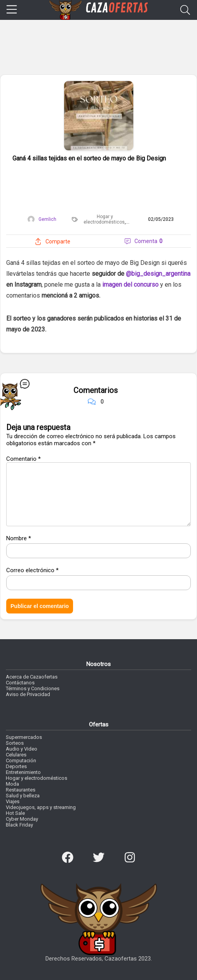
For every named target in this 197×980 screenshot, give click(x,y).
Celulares (16, 755)
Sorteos (15, 743)
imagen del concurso (130, 285)
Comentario (24, 459)
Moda (12, 784)
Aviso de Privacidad (28, 694)
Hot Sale (15, 813)
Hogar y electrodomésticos (104, 219)
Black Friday (19, 825)
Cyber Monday (22, 819)
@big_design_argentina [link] (158, 274)
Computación (21, 761)
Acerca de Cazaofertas (32, 677)
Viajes (13, 801)
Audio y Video (22, 749)
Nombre (19, 538)
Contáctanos (20, 683)
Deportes (16, 766)
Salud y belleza (23, 796)
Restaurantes (21, 790)
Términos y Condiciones (33, 688)
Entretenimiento (23, 772)
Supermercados (24, 737)
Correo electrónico (32, 570)
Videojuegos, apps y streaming (41, 807)
